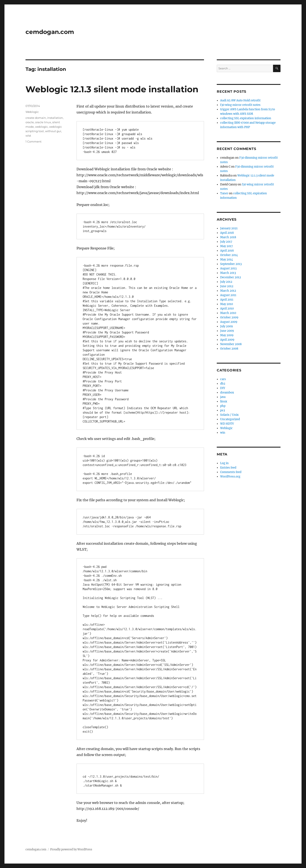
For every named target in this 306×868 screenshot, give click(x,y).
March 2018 (228, 237)
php (223, 406)
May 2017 (227, 246)
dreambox (227, 393)
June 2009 (227, 331)
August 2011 (228, 295)
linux (224, 401)
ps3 (222, 410)
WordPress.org (230, 477)
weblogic (41, 127)
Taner (224, 193)
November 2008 (231, 344)
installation (55, 118)
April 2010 (227, 309)
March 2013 (228, 273)
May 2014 (227, 260)
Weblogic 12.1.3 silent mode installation (112, 89)
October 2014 (229, 255)
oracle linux (43, 122)
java (223, 397)
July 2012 (226, 282)
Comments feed (231, 472)
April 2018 (227, 233)
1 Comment (33, 141)
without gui (53, 131)
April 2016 (227, 251)
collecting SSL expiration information (246, 118)
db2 (223, 384)
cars (223, 379)
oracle (30, 122)
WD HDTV (227, 424)
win (223, 433)
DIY (223, 388)
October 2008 (229, 349)
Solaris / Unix (229, 415)
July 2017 (226, 242)
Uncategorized (230, 419)
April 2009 (227, 340)
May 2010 (227, 304)
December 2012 (231, 277)
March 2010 (228, 313)
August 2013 (228, 268)
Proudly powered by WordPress (71, 849)
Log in (224, 463)
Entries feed (228, 468)
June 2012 (227, 286)
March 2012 (228, 291)
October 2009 (229, 317)
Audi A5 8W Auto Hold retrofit (240, 100)
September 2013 (231, 264)
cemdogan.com (50, 32)
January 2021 (229, 228)
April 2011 (227, 300)
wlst (28, 136)
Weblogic (32, 112)
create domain (36, 118)
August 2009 (229, 322)
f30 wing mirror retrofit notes (240, 105)
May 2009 (227, 335)
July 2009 (227, 326)
